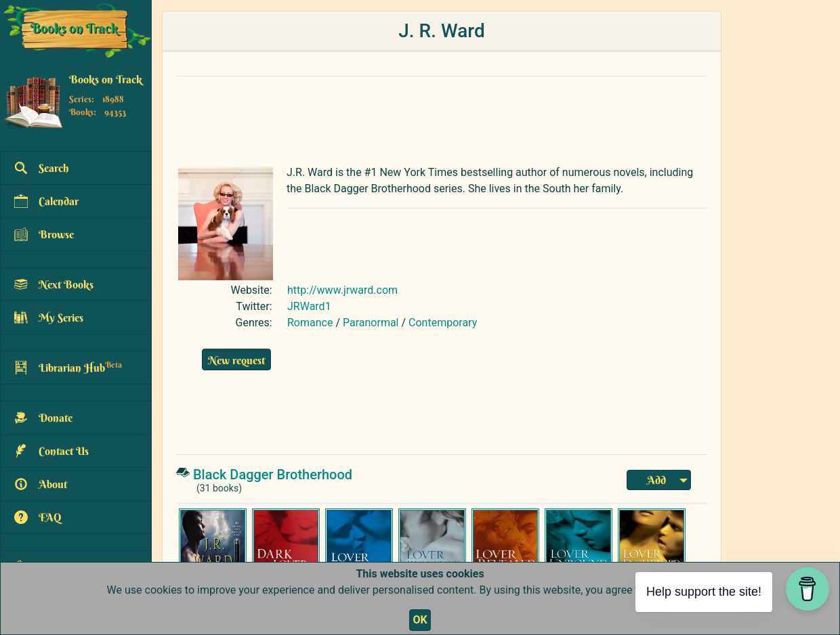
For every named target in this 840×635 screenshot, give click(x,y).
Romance (310, 323)
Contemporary (443, 323)
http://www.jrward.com (342, 290)
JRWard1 (309, 306)
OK (420, 620)
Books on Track (106, 79)
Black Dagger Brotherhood (273, 475)
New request (236, 360)
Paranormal (371, 323)
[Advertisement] (442, 118)
